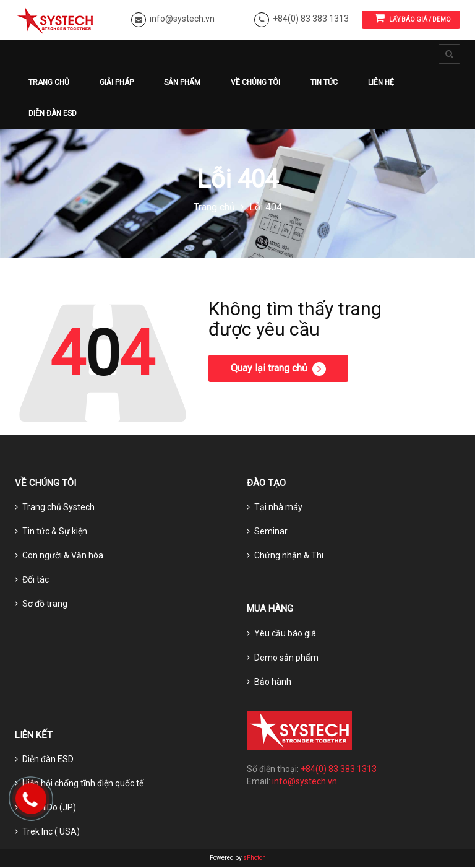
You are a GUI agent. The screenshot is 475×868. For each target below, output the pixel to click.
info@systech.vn (182, 19)
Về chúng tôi (255, 82)
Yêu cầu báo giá (285, 633)
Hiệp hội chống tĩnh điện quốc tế (83, 784)
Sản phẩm (182, 82)
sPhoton (255, 858)
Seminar (271, 532)
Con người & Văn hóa (63, 556)
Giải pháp (117, 82)
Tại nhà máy (278, 508)
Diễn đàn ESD (53, 113)
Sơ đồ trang (45, 604)
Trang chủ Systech (58, 508)
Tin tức (324, 82)
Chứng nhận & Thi (289, 556)
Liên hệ (381, 82)
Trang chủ (49, 82)
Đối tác (36, 580)
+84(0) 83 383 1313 (311, 19)
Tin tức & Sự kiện (55, 532)
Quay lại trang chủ (278, 369)
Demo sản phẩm (286, 658)
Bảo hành (273, 682)
